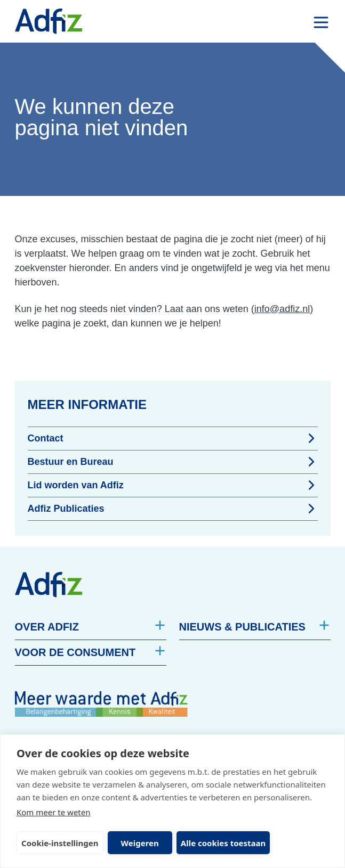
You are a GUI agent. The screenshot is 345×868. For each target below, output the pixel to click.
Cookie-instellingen (60, 843)
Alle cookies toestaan (223, 843)
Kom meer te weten (54, 812)
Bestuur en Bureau (173, 462)
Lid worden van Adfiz (173, 485)
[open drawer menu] (321, 22)
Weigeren (140, 843)
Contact (173, 438)
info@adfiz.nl (282, 309)
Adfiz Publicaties (173, 509)
